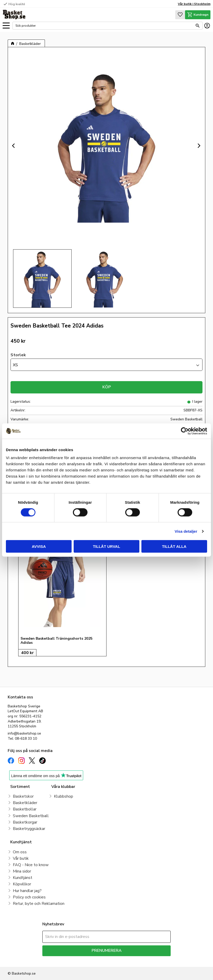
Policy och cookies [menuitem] (29, 897)
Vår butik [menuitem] (21, 858)
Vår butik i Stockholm (194, 4)
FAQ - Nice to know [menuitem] (31, 865)
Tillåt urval (106, 546)
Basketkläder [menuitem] (25, 803)
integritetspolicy (125, 960)
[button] (6, 26)
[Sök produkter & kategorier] (104, 26)
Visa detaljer (186, 531)
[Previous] (14, 146)
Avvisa (39, 546)
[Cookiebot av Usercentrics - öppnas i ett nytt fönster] (185, 431)
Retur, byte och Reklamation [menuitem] (39, 904)
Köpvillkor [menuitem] (22, 884)
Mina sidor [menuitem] (22, 871)
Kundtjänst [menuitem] (23, 878)
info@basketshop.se (24, 733)
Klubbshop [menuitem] (64, 796)
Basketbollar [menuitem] (25, 809)
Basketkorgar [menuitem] (25, 822)
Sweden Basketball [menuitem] (31, 816)
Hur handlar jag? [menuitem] (27, 891)
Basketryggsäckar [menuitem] (29, 829)
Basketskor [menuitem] (23, 796)
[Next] (199, 146)
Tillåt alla (174, 546)
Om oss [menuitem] (20, 852)
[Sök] (198, 26)
